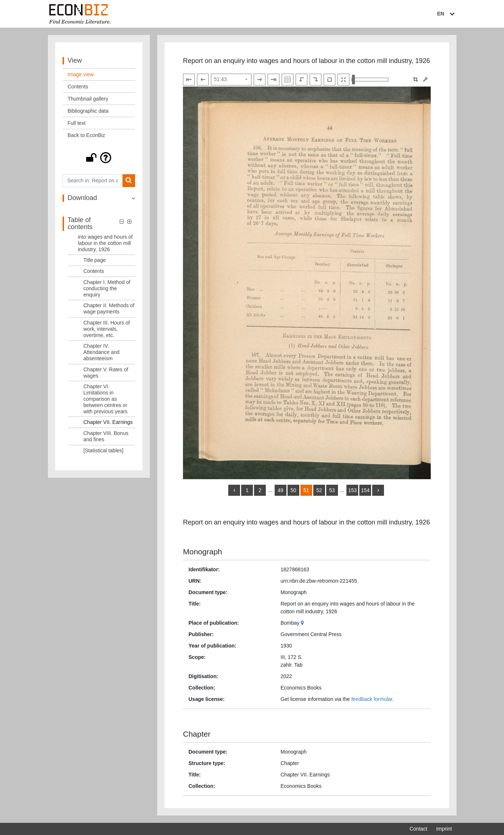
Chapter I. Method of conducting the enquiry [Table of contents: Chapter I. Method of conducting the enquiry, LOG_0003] (107, 288)
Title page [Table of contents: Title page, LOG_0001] (95, 260)
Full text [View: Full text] (77, 123)
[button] (99, 158)
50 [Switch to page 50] (293, 490)
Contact (418, 829)
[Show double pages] (288, 80)
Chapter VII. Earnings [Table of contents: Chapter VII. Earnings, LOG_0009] (108, 422)
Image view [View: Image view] (81, 74)
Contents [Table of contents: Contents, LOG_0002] (94, 271)
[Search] (129, 181)
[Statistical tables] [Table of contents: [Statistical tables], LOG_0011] (104, 450)
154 (365, 490)
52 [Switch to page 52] (319, 490)
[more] (378, 490)
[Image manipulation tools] (425, 79)
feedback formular (372, 699)
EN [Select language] (447, 14)
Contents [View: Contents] (78, 87)
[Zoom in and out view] (370, 80)
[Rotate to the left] (302, 80)
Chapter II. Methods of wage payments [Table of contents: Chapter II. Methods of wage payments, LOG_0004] (109, 308)
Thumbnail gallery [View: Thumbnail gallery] (88, 99)
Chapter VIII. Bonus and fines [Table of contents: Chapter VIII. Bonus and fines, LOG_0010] (106, 436)
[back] (234, 490)
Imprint (444, 829)
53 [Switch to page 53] (332, 490)
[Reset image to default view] (329, 80)
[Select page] (231, 80)
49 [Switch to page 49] (281, 490)
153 (353, 490)
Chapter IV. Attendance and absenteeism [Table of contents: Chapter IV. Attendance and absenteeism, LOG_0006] (102, 352)
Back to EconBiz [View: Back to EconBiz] (87, 135)
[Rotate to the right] (316, 80)
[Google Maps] (303, 623)
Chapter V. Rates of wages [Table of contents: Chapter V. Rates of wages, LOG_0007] (106, 373)
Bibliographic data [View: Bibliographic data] (88, 111)
